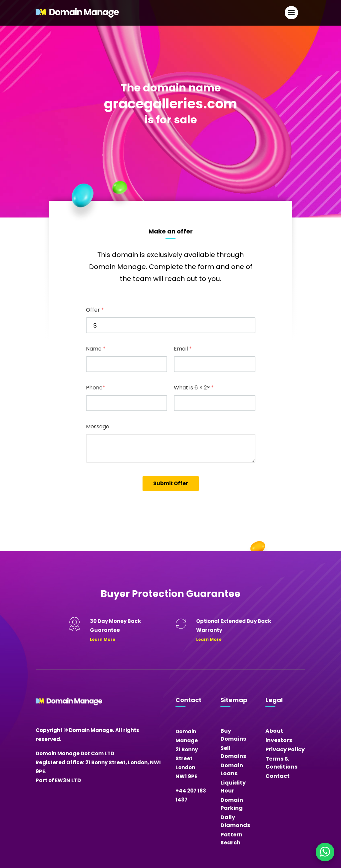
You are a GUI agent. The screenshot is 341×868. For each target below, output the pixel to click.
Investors (279, 740)
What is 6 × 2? (194, 388)
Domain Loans (232, 769)
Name (96, 349)
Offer (95, 310)
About (274, 731)
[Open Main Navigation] (291, 13)
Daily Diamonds (235, 821)
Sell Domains (233, 752)
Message (98, 427)
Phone (96, 388)
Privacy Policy (285, 749)
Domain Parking (232, 804)
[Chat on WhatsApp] (325, 852)
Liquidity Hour (233, 787)
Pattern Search (231, 839)
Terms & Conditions (281, 763)
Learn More (103, 639)
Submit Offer (171, 483)
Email (183, 349)
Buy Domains (233, 735)
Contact (278, 776)
